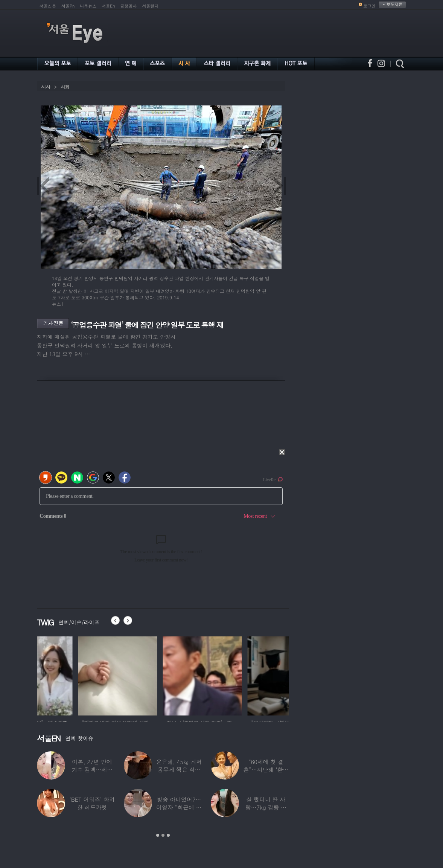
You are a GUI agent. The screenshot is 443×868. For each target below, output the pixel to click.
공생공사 (129, 6)
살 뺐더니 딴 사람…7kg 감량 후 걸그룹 (266, 807)
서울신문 (48, 6)
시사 (46, 87)
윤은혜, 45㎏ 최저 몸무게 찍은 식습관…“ (179, 770)
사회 (65, 87)
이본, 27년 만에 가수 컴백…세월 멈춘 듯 (92, 770)
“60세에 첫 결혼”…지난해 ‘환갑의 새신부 (266, 770)
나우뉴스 (88, 6)
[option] (76, 675)
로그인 (369, 6)
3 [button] (168, 835)
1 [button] (158, 835)
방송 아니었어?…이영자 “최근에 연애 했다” (179, 807)
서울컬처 (151, 6)
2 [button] (163, 835)
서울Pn (68, 6)
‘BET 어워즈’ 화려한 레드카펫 (92, 803)
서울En (108, 6)
